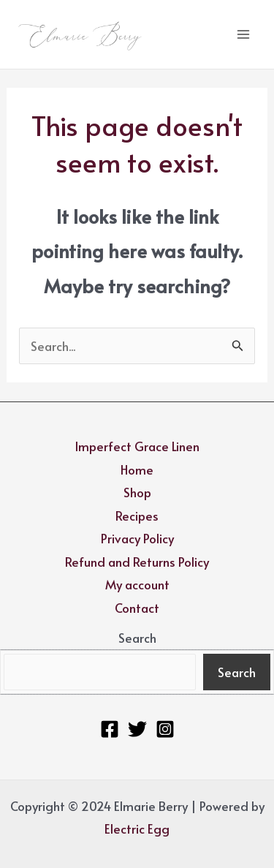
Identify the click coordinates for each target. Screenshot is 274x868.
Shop (137, 492)
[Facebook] (110, 729)
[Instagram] (165, 729)
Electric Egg (137, 829)
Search (137, 638)
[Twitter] (137, 729)
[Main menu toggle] (243, 34)
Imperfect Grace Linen (137, 446)
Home (137, 469)
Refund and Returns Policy (137, 562)
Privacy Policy (137, 538)
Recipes (137, 516)
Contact (137, 608)
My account (137, 584)
